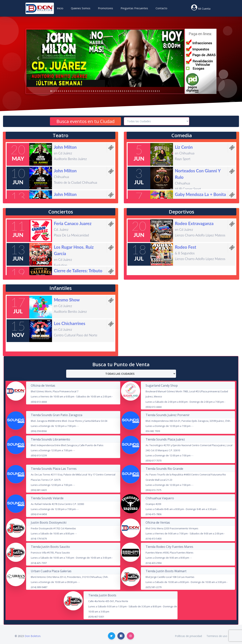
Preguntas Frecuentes (134, 8)
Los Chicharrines (70, 323)
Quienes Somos (81, 8)
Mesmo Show (67, 300)
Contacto (161, 8)
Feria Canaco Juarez (73, 223)
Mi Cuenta (204, 9)
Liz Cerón (184, 147)
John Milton (65, 147)
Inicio (60, 8)
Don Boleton (33, 636)
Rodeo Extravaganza (194, 223)
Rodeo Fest (186, 247)
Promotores (105, 8)
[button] (38, 58)
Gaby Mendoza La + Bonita (200, 194)
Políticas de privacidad (188, 636)
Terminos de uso (217, 636)
